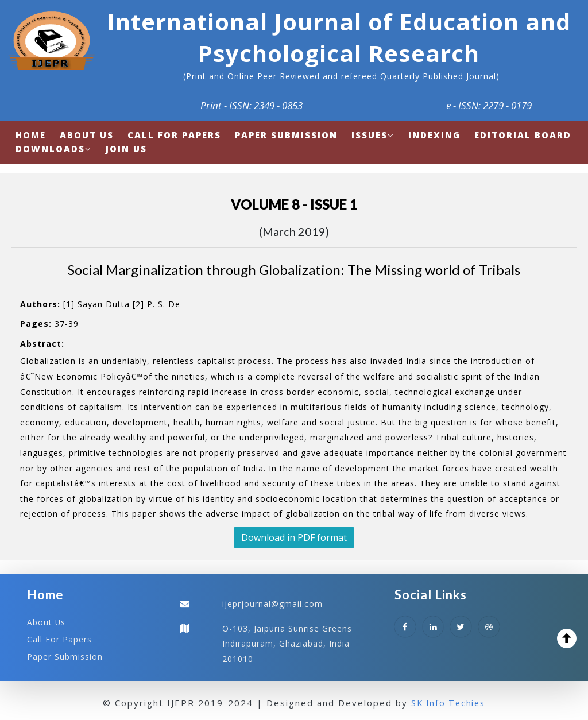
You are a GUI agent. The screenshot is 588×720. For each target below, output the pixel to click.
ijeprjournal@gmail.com (272, 604)
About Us (47, 622)
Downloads (54, 149)
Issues (373, 135)
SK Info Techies (448, 702)
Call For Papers (59, 639)
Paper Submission (65, 655)
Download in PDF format (294, 537)
